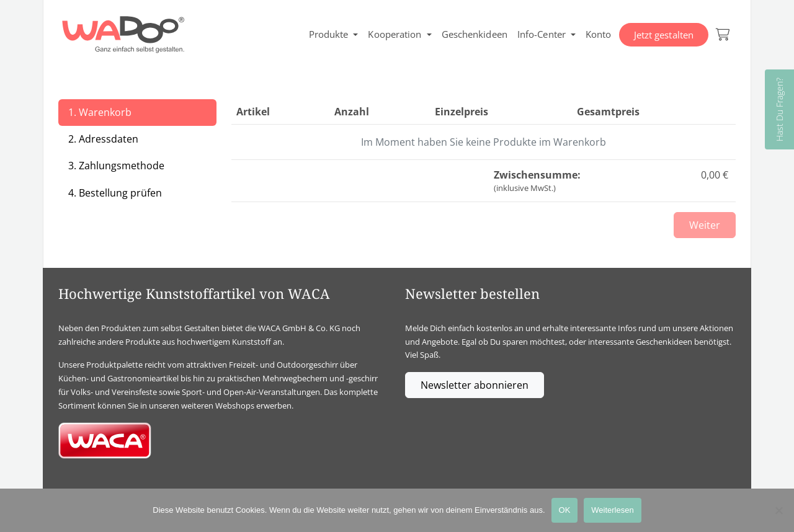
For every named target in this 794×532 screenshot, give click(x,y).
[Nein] (778, 510)
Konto (599, 34)
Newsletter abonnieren (475, 385)
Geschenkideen (475, 34)
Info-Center (542, 34)
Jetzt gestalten (664, 35)
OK (565, 510)
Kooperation (395, 34)
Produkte (329, 34)
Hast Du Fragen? (779, 109)
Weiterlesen (612, 510)
